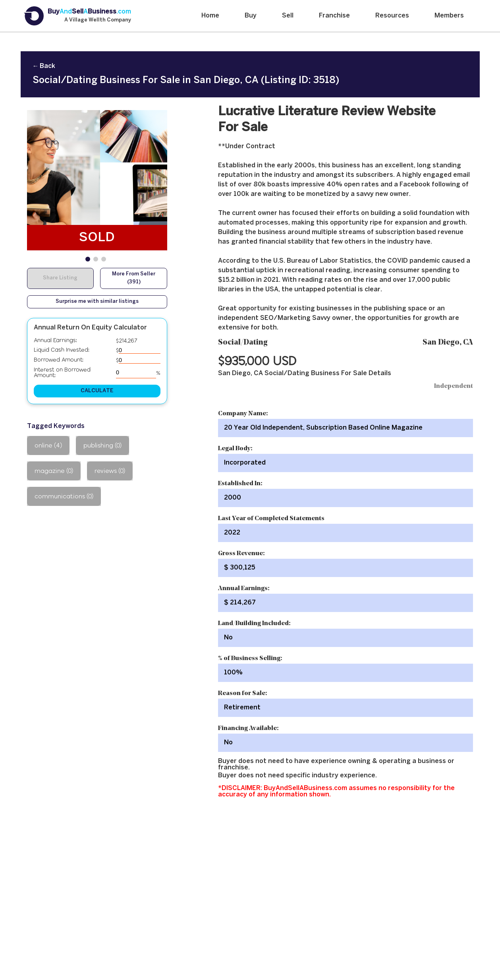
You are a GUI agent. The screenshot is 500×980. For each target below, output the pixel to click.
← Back (44, 66)
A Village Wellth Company (98, 20)
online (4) (48, 445)
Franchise (334, 16)
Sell (288, 16)
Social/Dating (243, 343)
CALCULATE (97, 391)
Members (449, 16)
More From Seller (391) (134, 278)
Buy (251, 16)
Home (210, 16)
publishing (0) (102, 445)
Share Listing (60, 278)
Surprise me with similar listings (97, 302)
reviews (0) (110, 471)
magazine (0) (54, 471)
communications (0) (64, 496)
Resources (392, 16)
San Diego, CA (448, 343)
